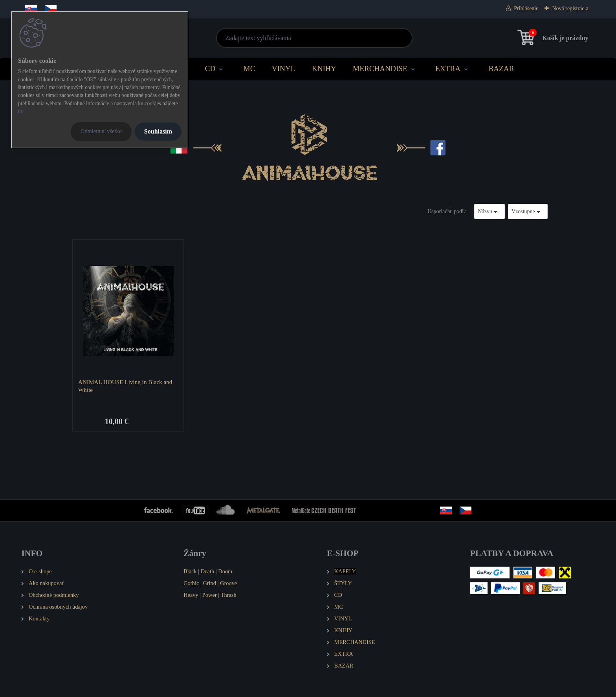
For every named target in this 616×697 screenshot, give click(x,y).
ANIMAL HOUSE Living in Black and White (125, 386)
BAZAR (501, 69)
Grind (209, 583)
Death (207, 571)
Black (190, 571)
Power (210, 595)
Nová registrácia (570, 8)
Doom (225, 571)
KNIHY (324, 69)
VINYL (284, 69)
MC (249, 69)
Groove (228, 583)
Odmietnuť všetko (101, 131)
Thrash (229, 595)
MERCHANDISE (380, 69)
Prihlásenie (526, 8)
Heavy (191, 595)
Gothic (191, 583)
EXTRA (448, 69)
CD (210, 69)
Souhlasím (158, 131)
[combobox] (489, 211)
